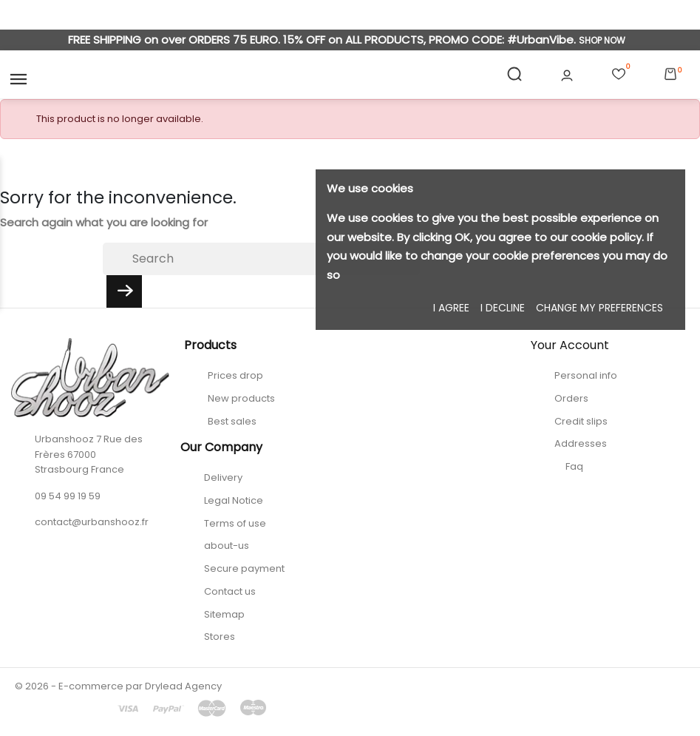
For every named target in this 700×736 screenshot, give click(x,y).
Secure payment (244, 568)
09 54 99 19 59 (68, 496)
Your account (570, 345)
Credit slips (581, 421)
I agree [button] (451, 308)
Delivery (223, 477)
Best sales (232, 421)
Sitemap (224, 614)
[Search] (261, 259)
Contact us (230, 591)
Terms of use (235, 523)
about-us (227, 546)
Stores (220, 637)
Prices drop (235, 375)
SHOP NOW (602, 40)
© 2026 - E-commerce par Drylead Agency (118, 686)
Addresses (581, 443)
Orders (571, 398)
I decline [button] (503, 308)
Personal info (586, 375)
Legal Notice (234, 500)
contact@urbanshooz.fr (92, 522)
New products (241, 398)
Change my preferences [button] (599, 308)
